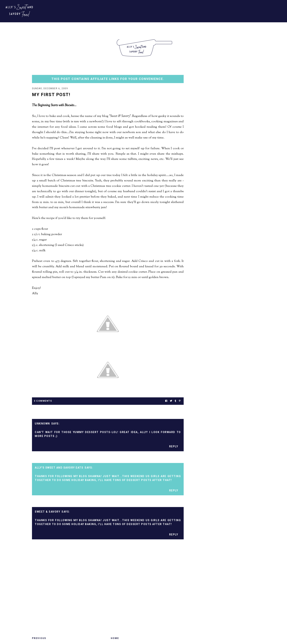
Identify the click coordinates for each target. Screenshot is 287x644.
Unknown (42, 424)
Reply (174, 447)
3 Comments (43, 401)
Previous (39, 639)
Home (115, 639)
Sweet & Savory (47, 512)
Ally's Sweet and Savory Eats (59, 468)
